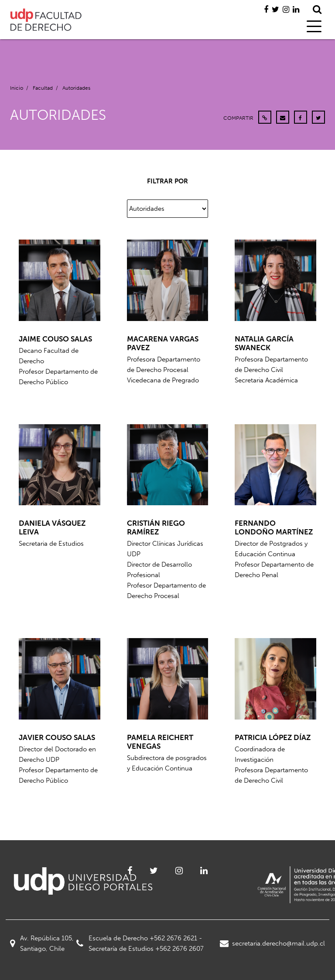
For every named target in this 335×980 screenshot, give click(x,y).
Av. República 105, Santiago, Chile (42, 943)
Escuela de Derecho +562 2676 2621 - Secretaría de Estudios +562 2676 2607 (140, 943)
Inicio (17, 88)
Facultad (43, 88)
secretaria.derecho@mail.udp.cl (272, 943)
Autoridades (76, 88)
